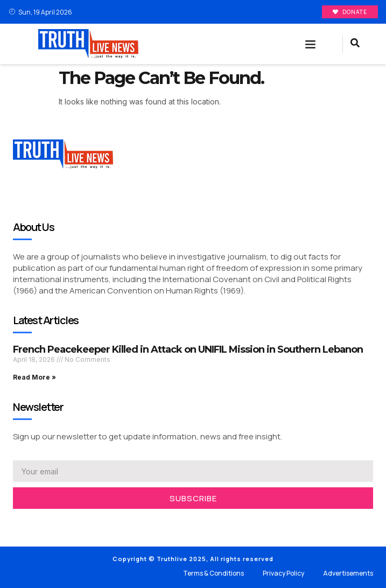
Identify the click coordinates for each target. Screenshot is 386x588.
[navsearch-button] (355, 44)
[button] (310, 44)
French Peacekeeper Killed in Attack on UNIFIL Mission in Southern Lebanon (188, 349)
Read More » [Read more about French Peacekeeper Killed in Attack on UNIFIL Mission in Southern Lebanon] (34, 377)
